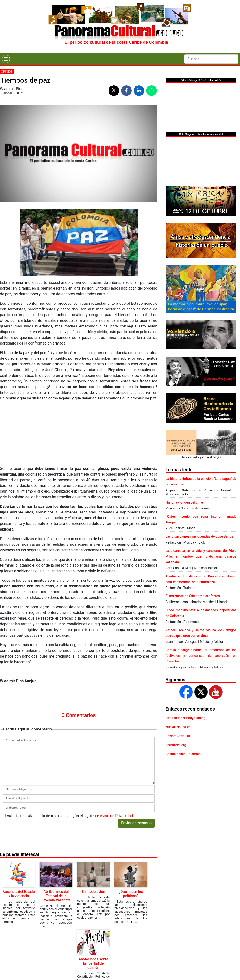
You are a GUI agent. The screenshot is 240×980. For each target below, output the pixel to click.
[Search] (211, 59)
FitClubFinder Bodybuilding (185, 718)
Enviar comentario (136, 823)
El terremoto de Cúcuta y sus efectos (193, 596)
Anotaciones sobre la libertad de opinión (93, 963)
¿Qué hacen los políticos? (131, 894)
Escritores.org (176, 745)
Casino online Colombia (183, 754)
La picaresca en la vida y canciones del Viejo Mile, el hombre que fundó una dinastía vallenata (201, 556)
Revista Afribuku (178, 736)
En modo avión (94, 892)
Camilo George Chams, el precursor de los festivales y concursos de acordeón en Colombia (201, 656)
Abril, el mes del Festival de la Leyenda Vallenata (56, 896)
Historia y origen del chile (184, 502)
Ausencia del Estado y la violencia (19, 894)
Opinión (7, 71)
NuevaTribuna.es (178, 727)
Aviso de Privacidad (116, 816)
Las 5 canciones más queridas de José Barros (199, 536)
